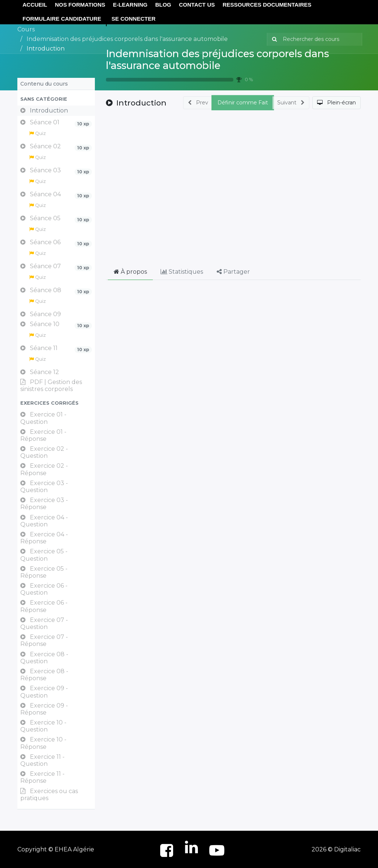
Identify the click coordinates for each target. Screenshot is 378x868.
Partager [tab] (233, 272)
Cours (26, 29)
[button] (56, 99)
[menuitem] (62, 19)
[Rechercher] (273, 39)
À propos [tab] (130, 272)
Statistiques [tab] (182, 272)
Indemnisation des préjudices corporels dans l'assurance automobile (217, 60)
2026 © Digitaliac (336, 849)
